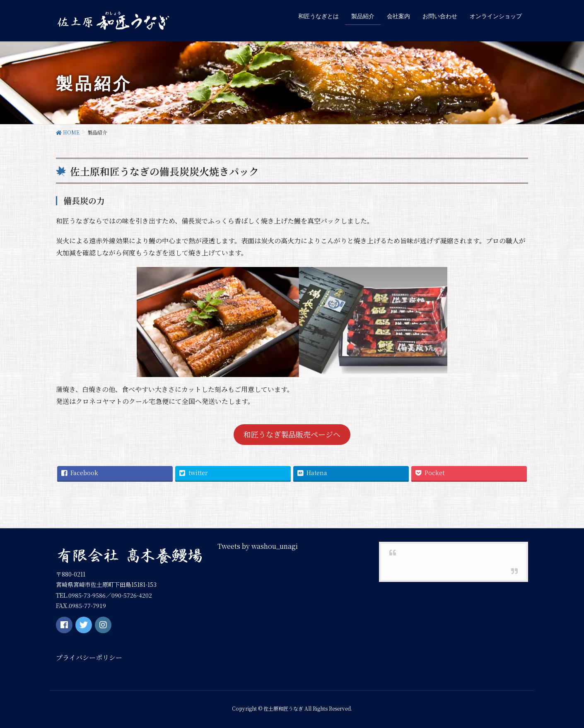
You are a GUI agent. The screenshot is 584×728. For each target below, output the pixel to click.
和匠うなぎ (406, 562)
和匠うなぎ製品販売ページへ (292, 434)
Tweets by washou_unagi (258, 546)
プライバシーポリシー (89, 657)
